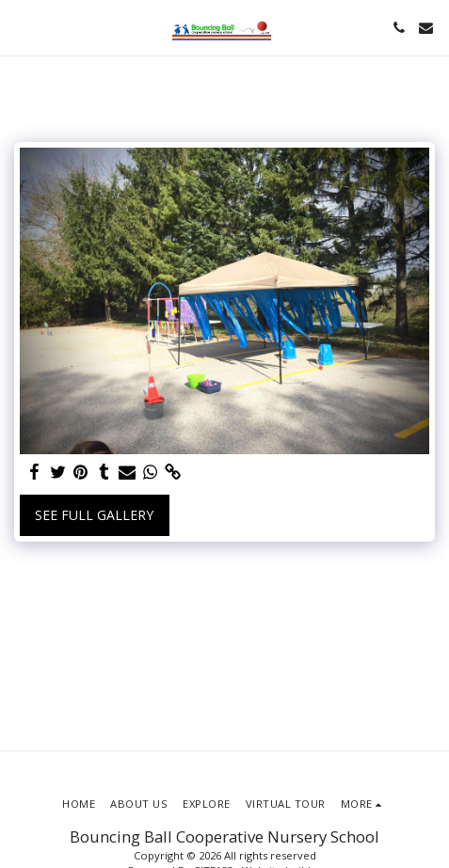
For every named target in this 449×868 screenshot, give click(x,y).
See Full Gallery (94, 515)
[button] (21, 27)
